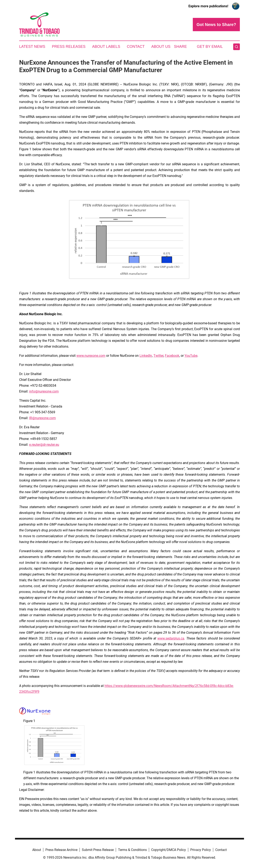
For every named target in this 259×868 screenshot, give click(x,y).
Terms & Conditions (132, 850)
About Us (161, 47)
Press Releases (69, 47)
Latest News (32, 47)
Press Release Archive (61, 850)
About (37, 850)
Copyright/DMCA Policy (169, 850)
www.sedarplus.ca (171, 638)
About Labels (106, 47)
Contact (136, 47)
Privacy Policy (201, 850)
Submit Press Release (98, 850)
